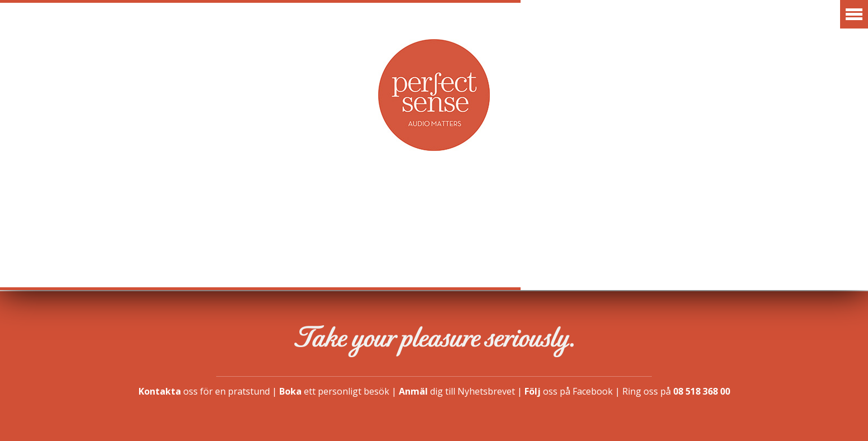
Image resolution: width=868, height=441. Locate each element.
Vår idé (481, 198)
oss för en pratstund (204, 391)
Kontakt (757, 198)
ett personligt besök (334, 391)
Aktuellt (113, 198)
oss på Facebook (569, 391)
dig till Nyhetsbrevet (457, 391)
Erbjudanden (311, 198)
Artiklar (405, 198)
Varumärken (206, 198)
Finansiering (663, 198)
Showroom (564, 198)
